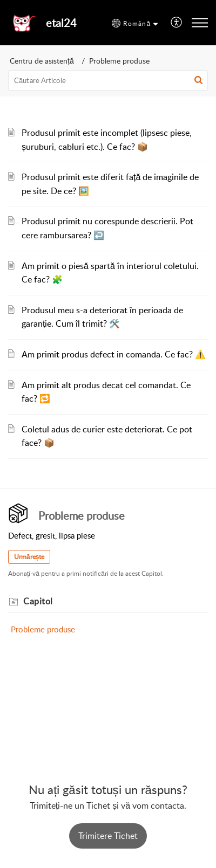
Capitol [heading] (38, 601)
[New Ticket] (108, 836)
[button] (135, 23)
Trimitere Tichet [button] (108, 836)
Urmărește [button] (29, 557)
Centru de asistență (42, 61)
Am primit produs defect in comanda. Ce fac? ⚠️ (114, 354)
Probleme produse (43, 629)
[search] (108, 80)
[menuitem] (177, 23)
